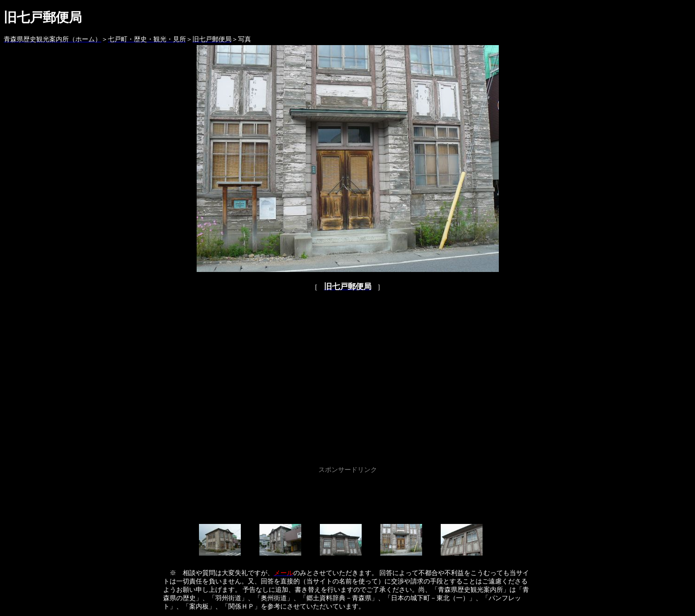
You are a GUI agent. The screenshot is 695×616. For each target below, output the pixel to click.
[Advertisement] (348, 497)
